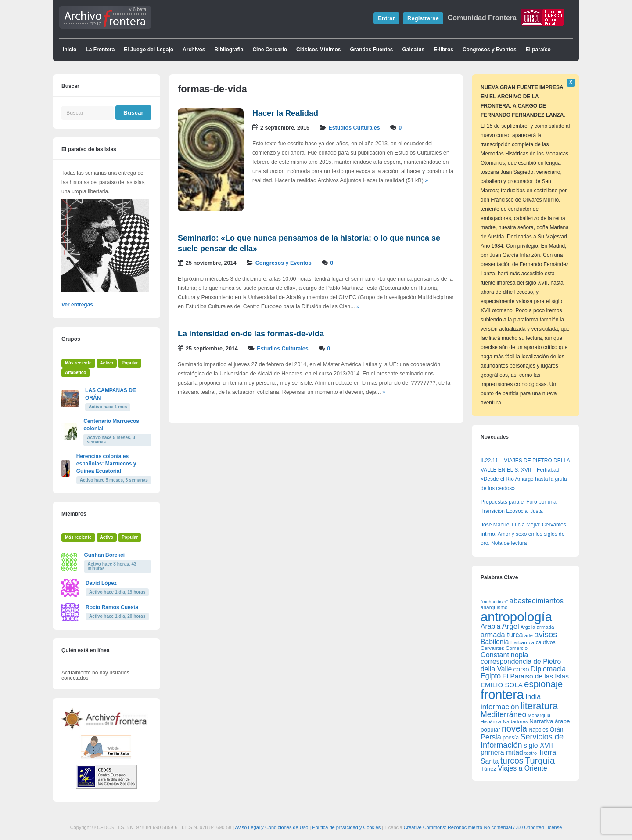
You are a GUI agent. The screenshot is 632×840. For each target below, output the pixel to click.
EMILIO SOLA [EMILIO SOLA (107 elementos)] (502, 685)
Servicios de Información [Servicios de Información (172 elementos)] (522, 741)
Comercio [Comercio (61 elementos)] (517, 648)
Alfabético (75, 373)
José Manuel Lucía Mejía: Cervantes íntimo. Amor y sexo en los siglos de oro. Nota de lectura (523, 534)
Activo (107, 363)
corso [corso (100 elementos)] (521, 669)
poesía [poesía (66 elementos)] (511, 738)
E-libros (443, 50)
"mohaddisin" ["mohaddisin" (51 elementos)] (494, 602)
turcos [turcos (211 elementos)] (512, 761)
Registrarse (423, 18)
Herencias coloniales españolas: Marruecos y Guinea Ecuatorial (106, 464)
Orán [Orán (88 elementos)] (557, 729)
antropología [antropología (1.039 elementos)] (516, 617)
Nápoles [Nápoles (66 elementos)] (538, 730)
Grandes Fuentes (371, 50)
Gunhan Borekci (104, 555)
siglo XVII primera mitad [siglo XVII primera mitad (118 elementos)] (517, 749)
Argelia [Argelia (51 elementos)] (528, 627)
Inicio (70, 50)
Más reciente (78, 363)
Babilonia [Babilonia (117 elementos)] (495, 642)
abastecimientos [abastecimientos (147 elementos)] (536, 601)
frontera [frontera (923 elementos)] (502, 695)
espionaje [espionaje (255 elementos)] (543, 684)
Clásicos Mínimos (318, 50)
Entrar (386, 18)
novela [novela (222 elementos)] (514, 728)
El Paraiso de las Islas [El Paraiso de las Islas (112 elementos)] (535, 676)
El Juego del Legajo (149, 50)
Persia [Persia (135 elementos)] (491, 737)
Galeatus (414, 50)
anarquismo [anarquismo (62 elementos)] (494, 607)
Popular (130, 363)
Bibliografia (229, 50)
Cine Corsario (270, 50)
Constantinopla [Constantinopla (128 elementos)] (504, 655)
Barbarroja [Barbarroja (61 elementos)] (522, 642)
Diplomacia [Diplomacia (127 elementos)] (548, 669)
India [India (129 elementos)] (533, 696)
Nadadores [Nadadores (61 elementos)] (515, 721)
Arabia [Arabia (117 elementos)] (490, 626)
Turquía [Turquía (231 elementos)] (540, 761)
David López (101, 583)
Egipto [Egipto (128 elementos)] (491, 676)
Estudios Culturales (354, 128)
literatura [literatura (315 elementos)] (539, 706)
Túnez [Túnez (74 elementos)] (488, 769)
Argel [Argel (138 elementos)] (511, 626)
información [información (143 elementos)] (500, 707)
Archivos (194, 50)
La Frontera (100, 50)
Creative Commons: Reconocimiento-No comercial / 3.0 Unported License (483, 827)
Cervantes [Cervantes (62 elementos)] (492, 648)
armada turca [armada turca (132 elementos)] (502, 635)
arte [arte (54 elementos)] (529, 635)
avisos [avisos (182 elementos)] (546, 634)
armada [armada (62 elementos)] (546, 627)
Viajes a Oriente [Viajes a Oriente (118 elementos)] (522, 768)
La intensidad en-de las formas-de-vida (251, 334)
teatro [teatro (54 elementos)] (531, 753)
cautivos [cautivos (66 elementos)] (546, 642)
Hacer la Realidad (285, 113)
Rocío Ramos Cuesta (112, 607)
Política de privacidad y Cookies (346, 827)
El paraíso (538, 50)
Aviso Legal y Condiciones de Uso (272, 827)
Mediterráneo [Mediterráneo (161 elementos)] (503, 714)
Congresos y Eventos (490, 50)
